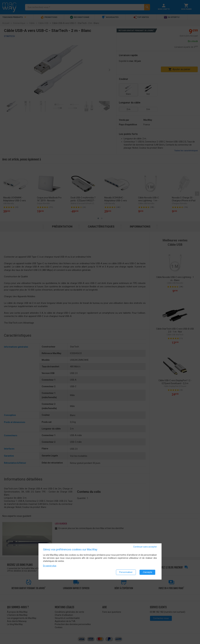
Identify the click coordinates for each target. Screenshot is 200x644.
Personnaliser (126, 572)
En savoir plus (50, 566)
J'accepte (147, 572)
